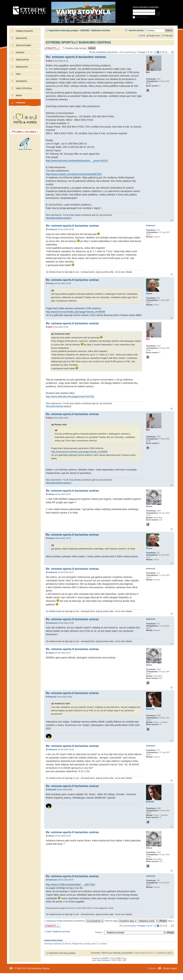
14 (172, 52)
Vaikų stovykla (24, 88)
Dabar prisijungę (53, 940)
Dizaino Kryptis (170, 968)
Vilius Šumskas (103, 960)
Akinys (51, 494)
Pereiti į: (99, 932)
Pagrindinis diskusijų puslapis (64, 31)
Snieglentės (22, 60)
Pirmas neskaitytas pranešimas (103, 52)
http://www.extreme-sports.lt (58, 218)
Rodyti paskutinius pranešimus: (80, 921)
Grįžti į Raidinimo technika (58, 932)
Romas (51, 283)
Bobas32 (52, 697)
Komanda (95, 953)
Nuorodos (21, 81)
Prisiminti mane (140, 17)
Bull (50, 61)
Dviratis (20, 53)
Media (19, 95)
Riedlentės (22, 67)
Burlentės (22, 38)
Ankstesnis (51, 921)
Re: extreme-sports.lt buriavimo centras (76, 57)
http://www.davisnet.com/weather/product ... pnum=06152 (77, 161)
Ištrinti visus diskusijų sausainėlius (117, 953)
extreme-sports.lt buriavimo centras (78, 42)
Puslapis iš (145, 52)
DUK (143, 36)
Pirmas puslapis (24, 31)
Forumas (21, 103)
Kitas (170, 921)
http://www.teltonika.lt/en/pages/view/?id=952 (70, 396)
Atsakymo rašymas (52, 48)
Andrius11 (53, 229)
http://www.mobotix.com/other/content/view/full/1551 (74, 174)
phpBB (105, 958)
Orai (18, 74)
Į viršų (172, 220)
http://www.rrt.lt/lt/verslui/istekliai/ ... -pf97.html (70, 885)
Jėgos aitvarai (24, 45)
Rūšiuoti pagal (121, 921)
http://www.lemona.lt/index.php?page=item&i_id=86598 (76, 312)
